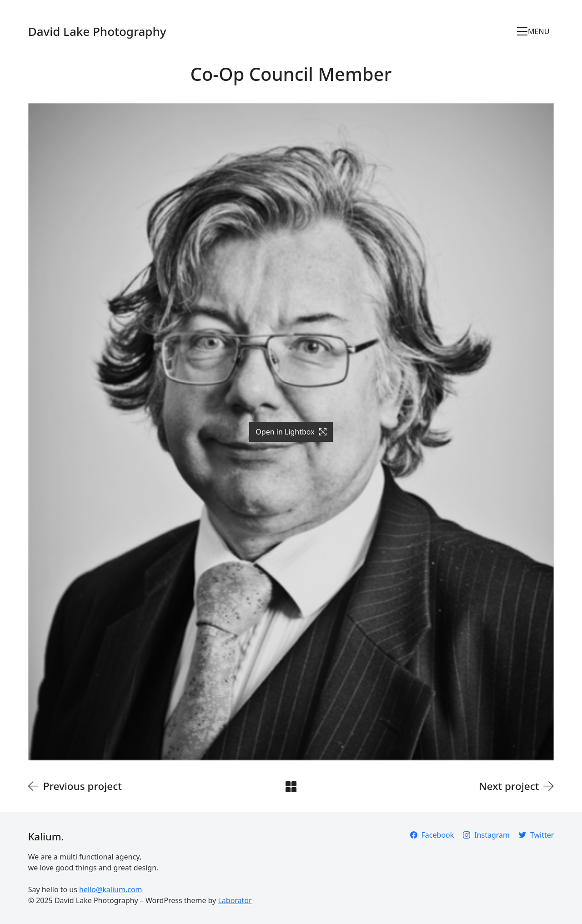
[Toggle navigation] (535, 31)
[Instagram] (486, 835)
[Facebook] (432, 835)
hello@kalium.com (110, 889)
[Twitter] (536, 835)
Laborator (235, 900)
